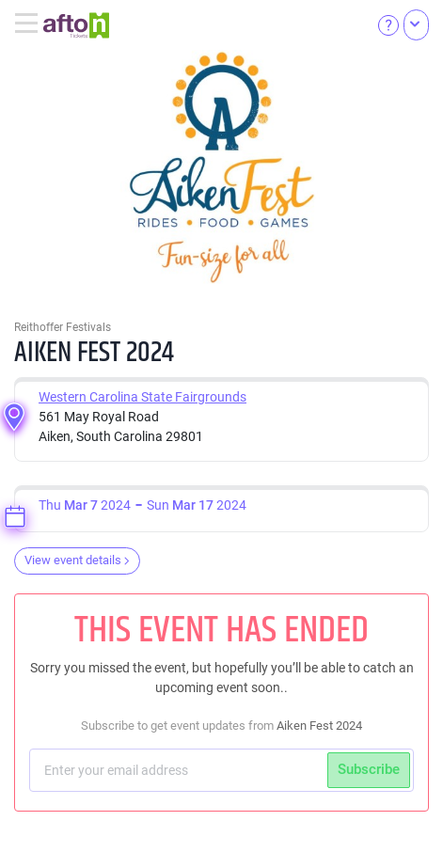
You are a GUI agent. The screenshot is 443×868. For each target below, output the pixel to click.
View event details (77, 560)
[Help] (388, 24)
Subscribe (369, 769)
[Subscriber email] (181, 770)
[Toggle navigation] (29, 24)
